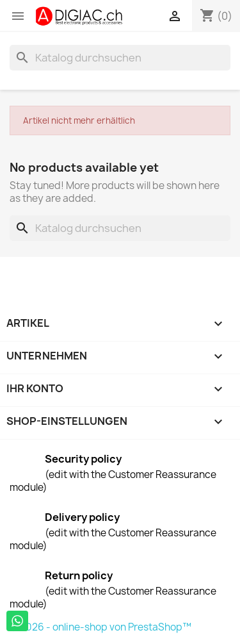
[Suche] (120, 58)
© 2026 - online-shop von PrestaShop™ (100, 627)
